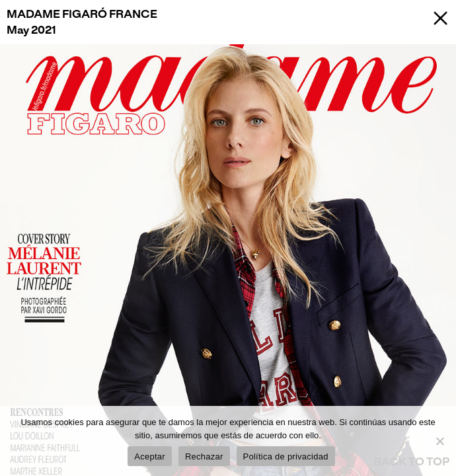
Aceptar (150, 456)
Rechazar (204, 456)
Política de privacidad (286, 456)
